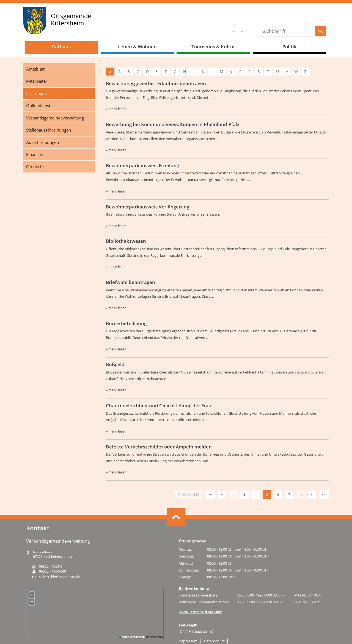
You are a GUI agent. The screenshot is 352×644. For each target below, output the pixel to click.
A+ (243, 31)
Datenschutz (214, 641)
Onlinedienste (39, 105)
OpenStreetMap (133, 637)
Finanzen (35, 154)
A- (233, 31)
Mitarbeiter (37, 81)
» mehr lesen (116, 109)
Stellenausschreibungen (49, 130)
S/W (252, 31)
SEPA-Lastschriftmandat (200, 612)
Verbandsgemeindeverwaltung (55, 118)
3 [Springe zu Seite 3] (245, 494)
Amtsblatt (35, 69)
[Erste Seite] (210, 494)
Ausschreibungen (42, 142)
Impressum (188, 641)
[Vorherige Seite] (222, 494)
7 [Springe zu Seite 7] (289, 494)
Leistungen (36, 93)
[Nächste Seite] (312, 494)
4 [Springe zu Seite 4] (256, 494)
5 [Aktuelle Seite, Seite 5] (267, 494)
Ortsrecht (35, 167)
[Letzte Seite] (324, 494)
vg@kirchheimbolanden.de (59, 576)
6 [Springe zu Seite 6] (278, 494)
